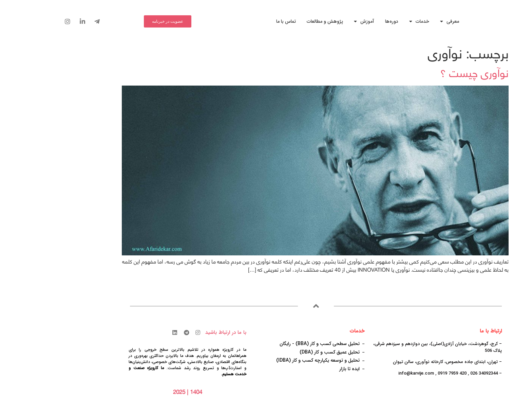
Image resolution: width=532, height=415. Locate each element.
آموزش (315, 21)
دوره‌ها (343, 21)
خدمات (370, 21)
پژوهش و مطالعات (276, 21)
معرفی (400, 21)
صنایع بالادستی (152, 362)
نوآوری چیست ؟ (425, 73)
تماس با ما (237, 21)
